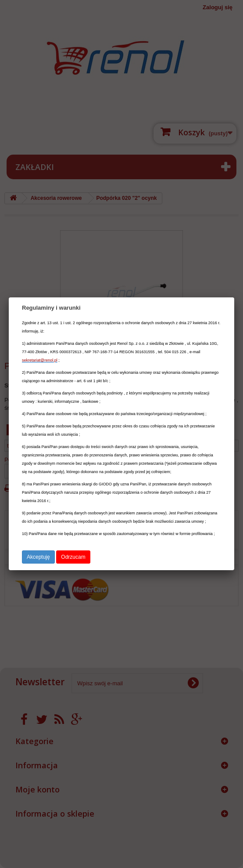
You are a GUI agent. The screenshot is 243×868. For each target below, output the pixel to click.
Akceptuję (38, 557)
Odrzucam (73, 557)
